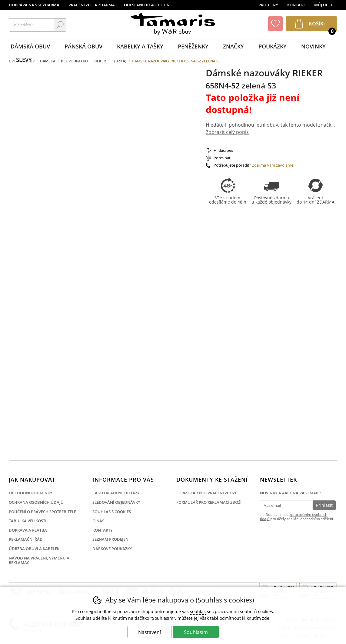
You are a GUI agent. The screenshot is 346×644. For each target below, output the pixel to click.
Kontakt (296, 5)
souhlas (198, 611)
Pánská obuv (83, 46)
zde (266, 618)
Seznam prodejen (110, 539)
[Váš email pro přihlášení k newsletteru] (286, 505)
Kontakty (103, 530)
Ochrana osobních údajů (36, 502)
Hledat (60, 25)
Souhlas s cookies (112, 512)
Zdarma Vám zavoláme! (273, 165)
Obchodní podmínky (31, 493)
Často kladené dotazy (116, 493)
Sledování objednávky (116, 502)
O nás (98, 521)
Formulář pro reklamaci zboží (209, 502)
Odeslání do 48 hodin (147, 5)
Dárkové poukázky (112, 549)
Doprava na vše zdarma (34, 5)
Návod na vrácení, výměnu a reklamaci (39, 560)
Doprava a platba (28, 530)
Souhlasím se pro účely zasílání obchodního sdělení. (297, 516)
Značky (233, 46)
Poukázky (273, 46)
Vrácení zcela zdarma (92, 5)
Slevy (24, 60)
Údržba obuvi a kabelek (34, 549)
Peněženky (193, 46)
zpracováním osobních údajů (294, 517)
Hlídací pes (223, 150)
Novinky (313, 46)
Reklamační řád (26, 539)
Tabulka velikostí (28, 521)
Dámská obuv (30, 46)
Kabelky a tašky (140, 46)
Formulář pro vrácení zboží (206, 493)
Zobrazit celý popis (227, 132)
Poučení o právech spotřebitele (42, 512)
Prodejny (268, 5)
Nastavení (150, 632)
